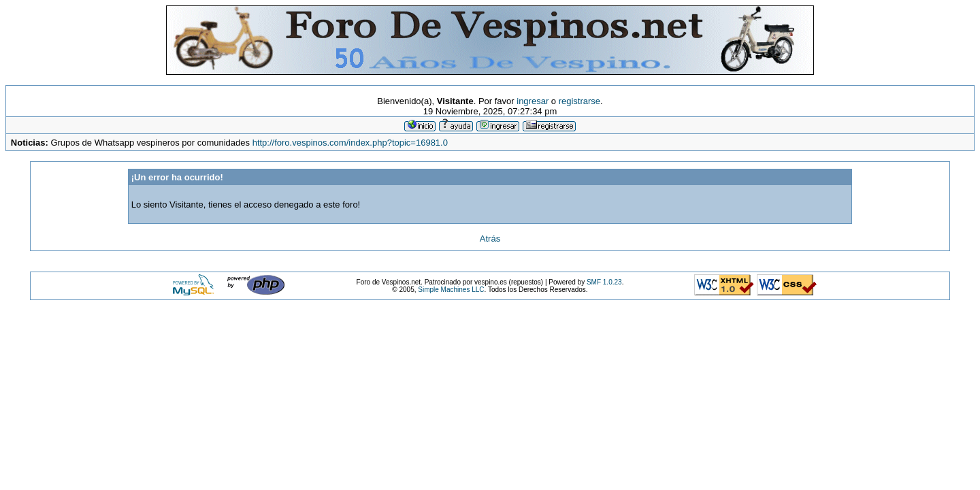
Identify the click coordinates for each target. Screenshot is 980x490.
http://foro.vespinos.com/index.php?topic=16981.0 (350, 143)
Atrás (490, 239)
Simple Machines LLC (451, 290)
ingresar (533, 101)
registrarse (579, 101)
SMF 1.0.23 (604, 282)
